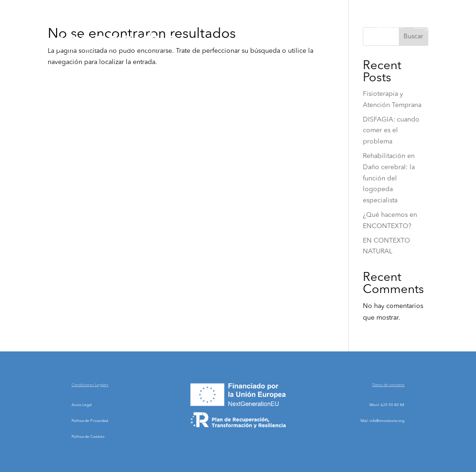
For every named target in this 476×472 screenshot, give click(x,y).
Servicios (338, 27)
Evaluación (387, 27)
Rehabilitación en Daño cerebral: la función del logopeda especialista (389, 178)
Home (247, 27)
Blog (421, 27)
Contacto (415, 63)
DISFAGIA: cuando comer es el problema (391, 131)
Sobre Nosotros (290, 27)
